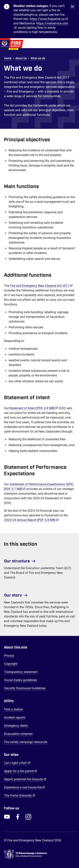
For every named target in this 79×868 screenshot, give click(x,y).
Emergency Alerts (16, 726)
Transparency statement (21, 672)
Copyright (11, 664)
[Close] (72, 19)
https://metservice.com (52, 23)
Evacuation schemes (18, 734)
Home (8, 58)
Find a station (14, 709)
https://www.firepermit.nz (47, 19)
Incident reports (15, 718)
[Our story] (39, 594)
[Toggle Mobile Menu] (73, 43)
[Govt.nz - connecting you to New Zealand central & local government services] (39, 855)
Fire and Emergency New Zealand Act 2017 (41, 286)
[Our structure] (39, 560)
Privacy (9, 656)
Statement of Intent (33, 408)
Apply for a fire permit (21, 771)
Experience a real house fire (25, 787)
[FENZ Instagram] (28, 817)
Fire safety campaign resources (26, 742)
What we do (38, 58)
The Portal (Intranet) (20, 795)
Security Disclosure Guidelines (25, 688)
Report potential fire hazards (25, 779)
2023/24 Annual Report (31, 520)
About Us (21, 58)
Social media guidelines (21, 680)
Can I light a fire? (17, 763)
